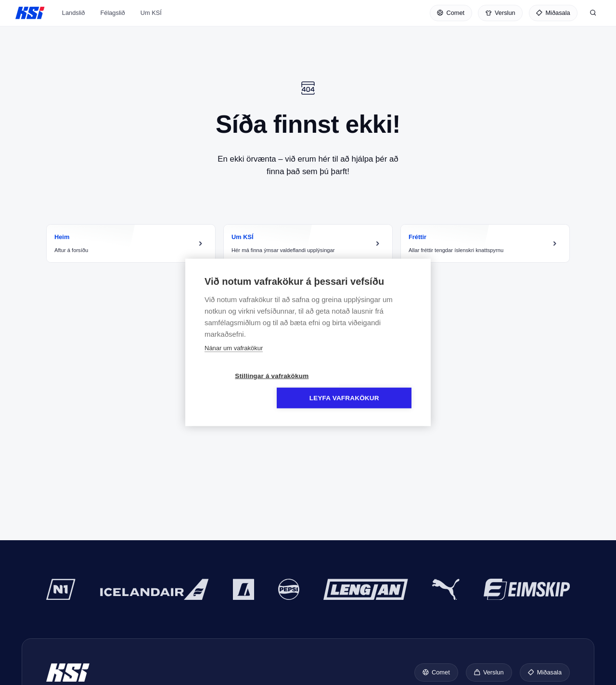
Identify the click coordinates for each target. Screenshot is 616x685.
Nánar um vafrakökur (234, 359)
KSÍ (30, 15)
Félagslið (112, 21)
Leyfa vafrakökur (364, 387)
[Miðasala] (553, 15)
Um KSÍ (151, 21)
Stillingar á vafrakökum (252, 387)
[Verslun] (500, 15)
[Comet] (451, 15)
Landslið (74, 21)
